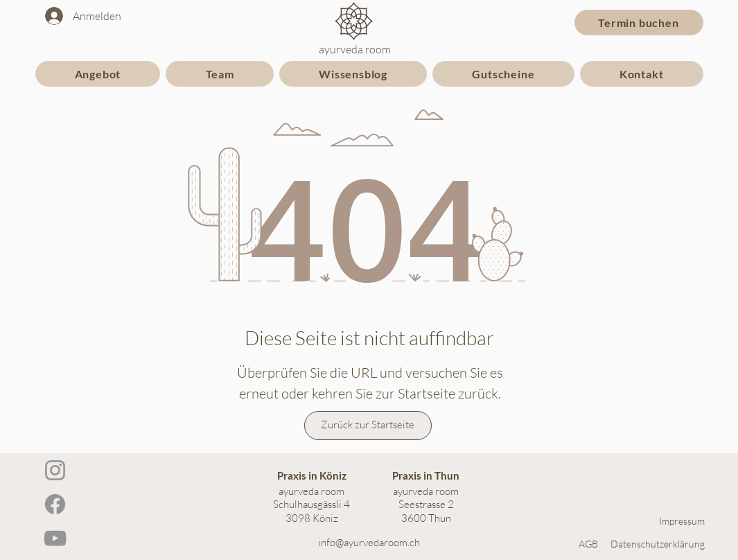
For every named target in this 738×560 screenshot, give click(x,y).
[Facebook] (55, 504)
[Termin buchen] (639, 23)
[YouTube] (55, 538)
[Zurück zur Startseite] (368, 426)
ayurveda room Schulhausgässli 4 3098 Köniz (311, 505)
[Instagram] (55, 470)
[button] (98, 74)
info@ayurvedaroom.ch (369, 542)
